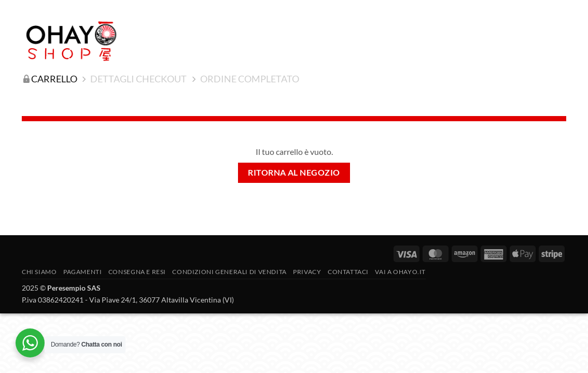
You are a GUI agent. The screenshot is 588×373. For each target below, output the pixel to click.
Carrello (54, 79)
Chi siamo (39, 272)
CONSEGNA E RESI (137, 272)
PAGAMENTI (83, 272)
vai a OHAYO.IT (400, 272)
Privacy (307, 272)
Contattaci (348, 272)
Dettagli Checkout (138, 79)
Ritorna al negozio (294, 173)
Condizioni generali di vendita (229, 272)
